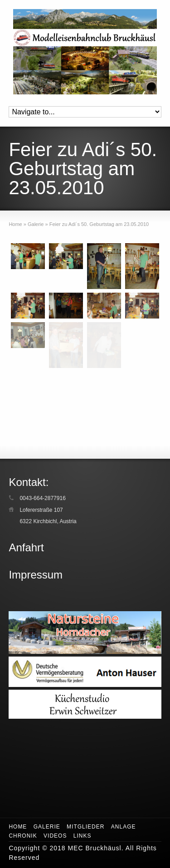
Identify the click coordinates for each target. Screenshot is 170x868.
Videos (55, 836)
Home (18, 827)
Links (83, 836)
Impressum (36, 575)
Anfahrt (26, 547)
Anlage (124, 827)
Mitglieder (85, 827)
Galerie (47, 827)
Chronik (23, 836)
